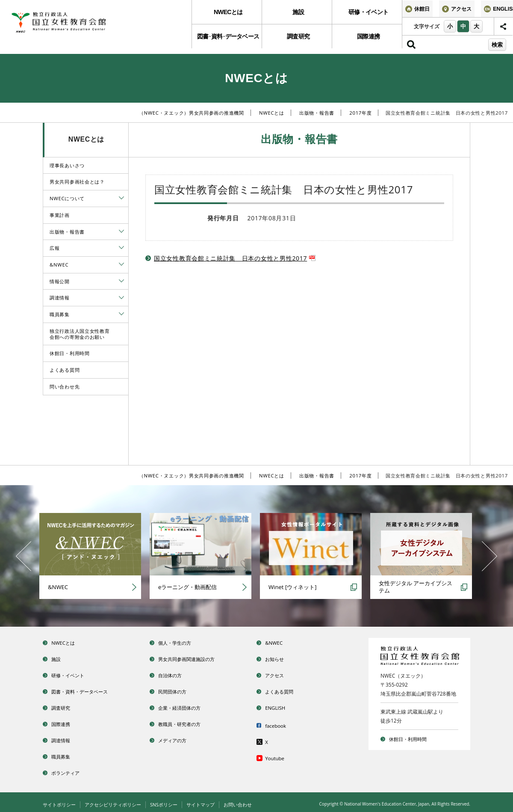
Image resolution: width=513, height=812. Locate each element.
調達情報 (60, 298)
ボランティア (71, 769)
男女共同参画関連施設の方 (196, 658)
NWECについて (67, 198)
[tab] (121, 198)
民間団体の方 (178, 690)
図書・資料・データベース (89, 690)
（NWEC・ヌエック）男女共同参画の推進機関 (192, 113)
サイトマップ (212, 801)
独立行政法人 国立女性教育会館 (75, 24)
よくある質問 (65, 370)
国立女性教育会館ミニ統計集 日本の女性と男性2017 (235, 258)
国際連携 (367, 40)
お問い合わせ (252, 801)
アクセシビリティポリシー (118, 801)
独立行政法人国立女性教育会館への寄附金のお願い (80, 334)
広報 (55, 248)
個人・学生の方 (181, 642)
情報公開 (60, 281)
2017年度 (360, 113)
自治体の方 (175, 674)
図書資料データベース (227, 40)
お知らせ (279, 658)
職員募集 (60, 314)
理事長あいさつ (67, 165)
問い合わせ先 (65, 387)
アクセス (279, 674)
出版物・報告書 (317, 113)
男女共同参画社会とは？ (77, 182)
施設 (297, 13)
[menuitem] (227, 13)
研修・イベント (367, 13)
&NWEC (59, 265)
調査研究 (297, 40)
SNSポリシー (173, 801)
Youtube (279, 755)
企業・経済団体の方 (187, 706)
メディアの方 (178, 737)
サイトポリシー (61, 801)
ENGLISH (279, 706)
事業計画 (60, 215)
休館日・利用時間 (70, 353)
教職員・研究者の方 (187, 722)
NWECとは (227, 13)
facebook (280, 723)
